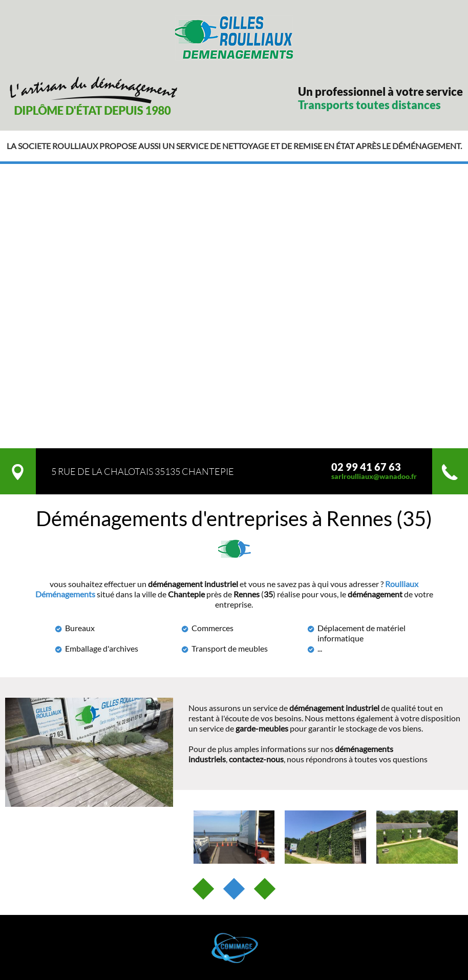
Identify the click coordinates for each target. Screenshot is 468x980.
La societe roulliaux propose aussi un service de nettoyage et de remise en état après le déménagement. (234, 146)
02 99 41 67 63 (366, 467)
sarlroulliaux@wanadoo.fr (374, 476)
